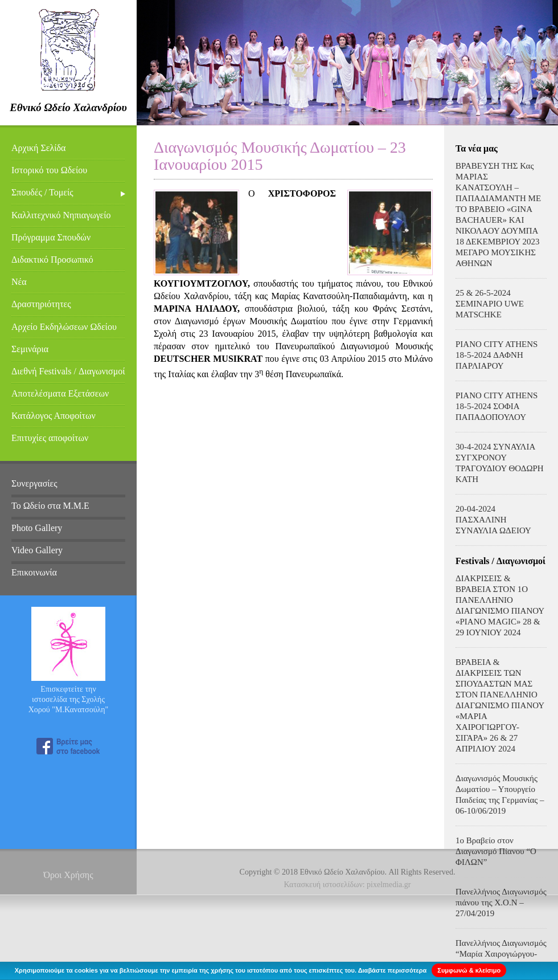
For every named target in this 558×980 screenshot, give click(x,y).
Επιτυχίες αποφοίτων (50, 438)
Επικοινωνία (34, 572)
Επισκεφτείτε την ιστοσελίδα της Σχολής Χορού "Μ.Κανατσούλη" (69, 699)
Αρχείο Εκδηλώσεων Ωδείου (64, 327)
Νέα (19, 282)
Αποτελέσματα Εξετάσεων (60, 393)
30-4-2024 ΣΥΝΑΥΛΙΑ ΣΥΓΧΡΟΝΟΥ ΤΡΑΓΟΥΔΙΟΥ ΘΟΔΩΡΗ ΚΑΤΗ (500, 463)
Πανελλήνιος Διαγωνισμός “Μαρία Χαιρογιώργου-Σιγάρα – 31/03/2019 (501, 954)
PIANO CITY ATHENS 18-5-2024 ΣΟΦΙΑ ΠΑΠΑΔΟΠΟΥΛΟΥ (497, 406)
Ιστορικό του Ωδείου (49, 170)
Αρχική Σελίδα (38, 148)
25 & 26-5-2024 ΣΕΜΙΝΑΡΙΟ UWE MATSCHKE (490, 304)
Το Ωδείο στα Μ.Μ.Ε (50, 506)
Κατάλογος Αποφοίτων (54, 416)
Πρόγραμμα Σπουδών (51, 237)
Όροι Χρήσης (68, 875)
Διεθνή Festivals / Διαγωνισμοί (68, 371)
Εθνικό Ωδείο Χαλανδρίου (68, 107)
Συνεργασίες (34, 483)
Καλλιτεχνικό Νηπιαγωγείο (61, 215)
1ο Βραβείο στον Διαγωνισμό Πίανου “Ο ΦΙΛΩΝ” (496, 851)
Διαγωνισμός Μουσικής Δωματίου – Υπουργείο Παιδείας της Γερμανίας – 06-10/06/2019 (500, 795)
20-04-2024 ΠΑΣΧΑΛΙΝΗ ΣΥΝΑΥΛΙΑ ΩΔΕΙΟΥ (493, 520)
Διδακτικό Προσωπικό (52, 260)
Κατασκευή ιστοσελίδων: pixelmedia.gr (348, 885)
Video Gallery (37, 550)
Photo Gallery (37, 528)
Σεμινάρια (30, 349)
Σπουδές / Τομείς (42, 192)
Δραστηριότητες (41, 304)
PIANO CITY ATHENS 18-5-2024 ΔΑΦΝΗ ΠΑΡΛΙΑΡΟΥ (497, 355)
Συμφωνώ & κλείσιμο (469, 970)
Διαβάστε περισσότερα (393, 970)
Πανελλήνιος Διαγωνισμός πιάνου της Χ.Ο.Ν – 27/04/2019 (501, 903)
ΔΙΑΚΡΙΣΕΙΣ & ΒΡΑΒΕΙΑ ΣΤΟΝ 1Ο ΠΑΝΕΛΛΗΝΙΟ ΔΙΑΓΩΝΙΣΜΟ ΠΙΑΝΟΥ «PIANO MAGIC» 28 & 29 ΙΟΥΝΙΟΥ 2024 (500, 605)
